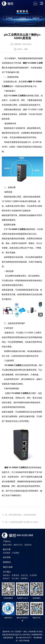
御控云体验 (8, 567)
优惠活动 (36, 18)
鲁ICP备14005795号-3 (24, 638)
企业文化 (24, 575)
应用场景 (7, 553)
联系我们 (24, 578)
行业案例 (15, 553)
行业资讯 (23, 18)
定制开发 (28, 545)
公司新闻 (9, 18)
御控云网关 (7, 545)
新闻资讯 (7, 562)
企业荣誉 (33, 575)
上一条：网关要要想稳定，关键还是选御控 (19, 515)
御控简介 (7, 575)
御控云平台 (18, 545)
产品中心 (7, 541)
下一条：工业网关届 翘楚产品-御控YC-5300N (20, 522)
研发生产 (7, 578)
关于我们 (7, 572)
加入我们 (15, 578)
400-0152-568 (25, 535)
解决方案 (7, 549)
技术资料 (7, 557)
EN (35, 4)
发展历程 (15, 575)
